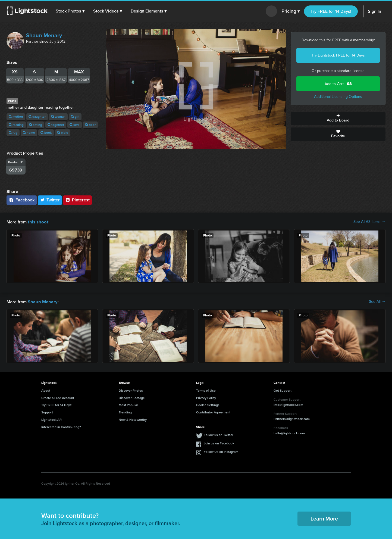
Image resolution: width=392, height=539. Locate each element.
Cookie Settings (208, 404)
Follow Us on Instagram (221, 451)
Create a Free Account (58, 397)
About (46, 390)
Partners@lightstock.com (292, 418)
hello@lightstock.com (289, 433)
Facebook (22, 200)
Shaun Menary (44, 35)
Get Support (283, 390)
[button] (70, 11)
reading (16, 125)
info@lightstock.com (288, 404)
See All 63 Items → (369, 222)
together (56, 125)
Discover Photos (131, 390)
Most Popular (128, 404)
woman (58, 117)
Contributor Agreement (213, 412)
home (29, 133)
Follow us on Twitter (219, 434)
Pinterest (77, 200)
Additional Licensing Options (338, 97)
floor (90, 125)
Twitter (50, 200)
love (75, 125)
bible (63, 133)
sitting (36, 125)
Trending (125, 412)
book (46, 133)
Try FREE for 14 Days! (331, 11)
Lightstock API (52, 419)
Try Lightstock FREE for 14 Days (338, 55)
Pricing (291, 11)
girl (75, 117)
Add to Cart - (338, 84)
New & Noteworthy (133, 419)
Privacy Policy (206, 397)
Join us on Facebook (219, 443)
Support (47, 412)
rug (13, 133)
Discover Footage (132, 397)
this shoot (37, 222)
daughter (37, 117)
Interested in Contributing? (61, 426)
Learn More (324, 518)
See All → (377, 301)
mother (16, 117)
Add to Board (338, 119)
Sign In (374, 11)
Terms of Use (206, 390)
